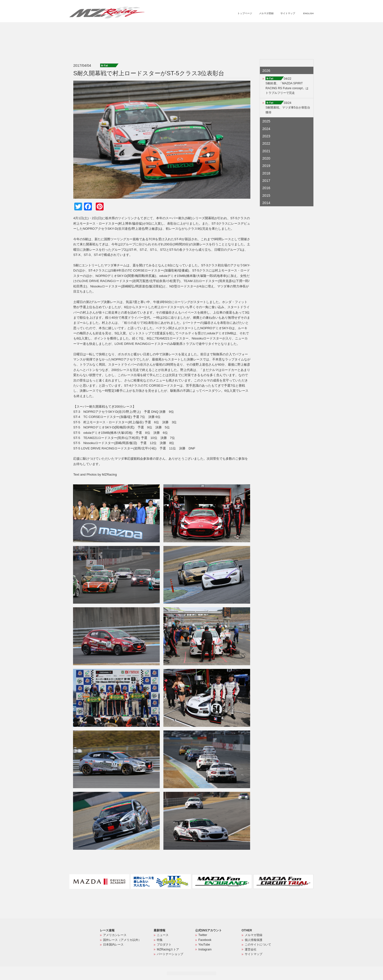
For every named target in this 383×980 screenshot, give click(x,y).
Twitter (203, 935)
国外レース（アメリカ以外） (122, 940)
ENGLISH (308, 13)
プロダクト (236, 28)
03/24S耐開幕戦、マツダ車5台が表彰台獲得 (288, 108)
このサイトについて (258, 945)
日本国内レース (113, 945)
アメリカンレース (115, 935)
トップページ (245, 13)
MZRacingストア (262, 28)
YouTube (204, 945)
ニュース (205, 28)
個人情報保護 (254, 940)
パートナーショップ (293, 28)
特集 (219, 28)
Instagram (205, 949)
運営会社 (251, 949)
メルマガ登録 (266, 13)
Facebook (205, 940)
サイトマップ (288, 13)
